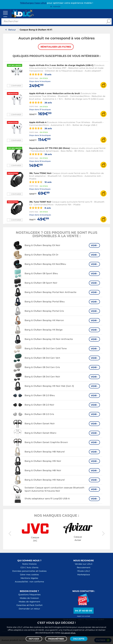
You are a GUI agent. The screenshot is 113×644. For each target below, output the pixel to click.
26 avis (41, 103)
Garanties (21, 605)
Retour (12, 30)
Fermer (57, 7)
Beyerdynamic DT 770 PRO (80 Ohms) (50, 148)
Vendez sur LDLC (84, 564)
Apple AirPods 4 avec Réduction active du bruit (55, 94)
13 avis (40, 74)
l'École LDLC (84, 571)
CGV (23, 568)
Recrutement (84, 568)
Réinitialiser (56, 47)
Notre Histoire (29, 564)
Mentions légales (29, 578)
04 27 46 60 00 (84, 611)
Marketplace (84, 575)
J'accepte (79, 639)
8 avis (40, 208)
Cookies (43, 571)
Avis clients (33, 568)
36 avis (41, 154)
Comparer (16, 86)
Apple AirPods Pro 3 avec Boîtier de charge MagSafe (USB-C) (61, 65)
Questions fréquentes (29, 595)
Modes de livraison (29, 598)
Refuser (34, 639)
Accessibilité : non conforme (29, 582)
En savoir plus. (68, 633)
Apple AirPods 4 (38, 122)
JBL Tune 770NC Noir (40, 173)
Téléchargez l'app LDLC (33, 3)
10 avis (40, 182)
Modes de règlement (29, 602)
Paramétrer (56, 639)
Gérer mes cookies (29, 575)
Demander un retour (29, 609)
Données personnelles (24, 571)
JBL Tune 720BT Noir (40, 202)
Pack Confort (36, 605)
